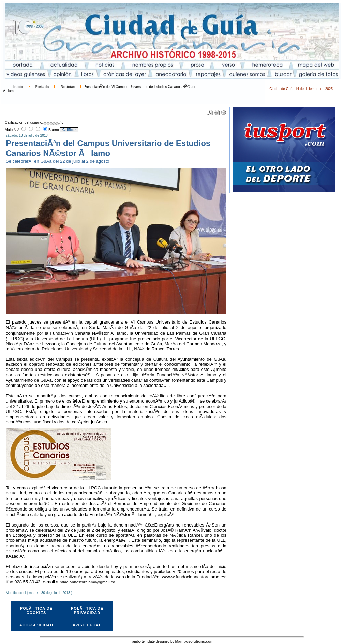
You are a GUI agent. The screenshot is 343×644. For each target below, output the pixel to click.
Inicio (18, 87)
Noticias (68, 87)
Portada (42, 87)
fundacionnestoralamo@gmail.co (85, 582)
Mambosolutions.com (194, 641)
